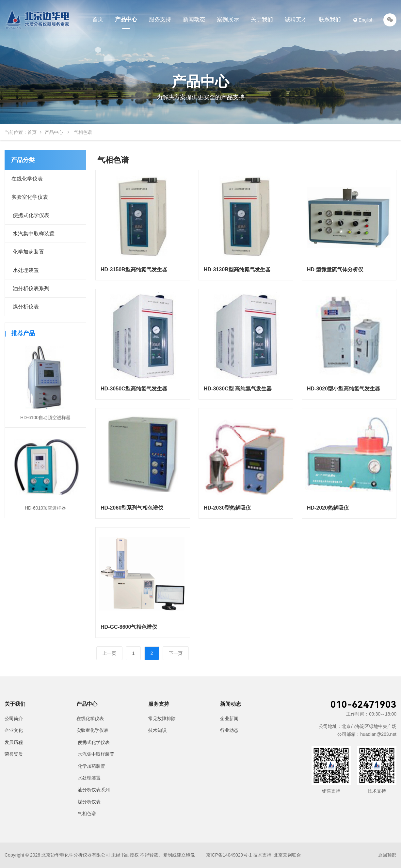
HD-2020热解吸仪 (328, 508)
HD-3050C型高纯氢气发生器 (134, 389)
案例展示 (228, 19)
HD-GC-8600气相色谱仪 (129, 627)
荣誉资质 (14, 754)
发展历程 (14, 742)
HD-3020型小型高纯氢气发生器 (344, 389)
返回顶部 (387, 855)
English (363, 20)
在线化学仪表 (27, 179)
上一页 (109, 653)
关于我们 (262, 19)
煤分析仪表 (25, 307)
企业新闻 (229, 718)
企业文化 (14, 730)
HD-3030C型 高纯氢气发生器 (238, 389)
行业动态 (229, 730)
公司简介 (14, 718)
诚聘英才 (296, 19)
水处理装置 (25, 270)
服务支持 (160, 19)
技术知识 (157, 730)
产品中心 (126, 19)
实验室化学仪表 (30, 197)
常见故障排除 (162, 718)
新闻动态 (194, 19)
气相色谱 (86, 813)
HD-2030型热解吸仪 (227, 508)
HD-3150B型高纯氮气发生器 (134, 269)
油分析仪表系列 (30, 288)
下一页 (176, 653)
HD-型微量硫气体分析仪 (335, 269)
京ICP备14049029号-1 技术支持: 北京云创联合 (254, 855)
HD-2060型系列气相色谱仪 (132, 508)
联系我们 (330, 19)
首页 (98, 19)
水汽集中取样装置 (33, 234)
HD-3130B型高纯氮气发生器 (237, 269)
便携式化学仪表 (30, 215)
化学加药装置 (28, 252)
